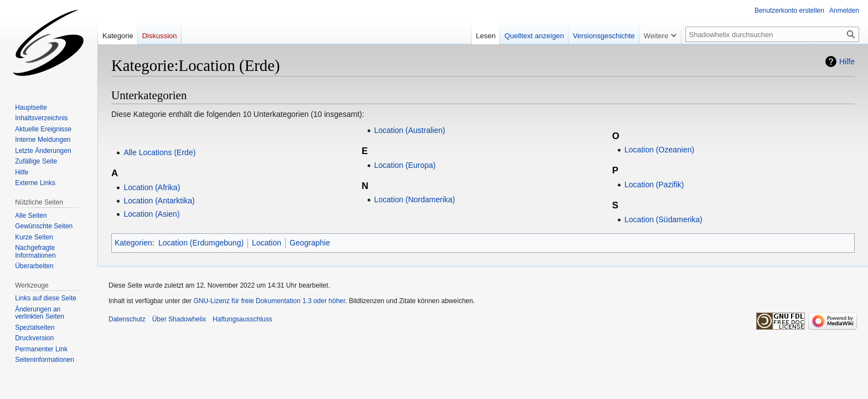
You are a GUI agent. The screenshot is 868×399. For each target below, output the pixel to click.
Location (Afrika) (152, 187)
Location (267, 243)
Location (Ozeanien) (659, 150)
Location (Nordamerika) (415, 199)
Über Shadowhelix (179, 319)
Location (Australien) (410, 130)
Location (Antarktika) (159, 201)
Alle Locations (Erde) (159, 152)
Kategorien (133, 243)
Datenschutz (127, 319)
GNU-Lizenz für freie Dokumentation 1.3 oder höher (269, 301)
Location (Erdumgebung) (201, 243)
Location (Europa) (405, 165)
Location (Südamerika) (663, 219)
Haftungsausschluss (242, 319)
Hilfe (847, 62)
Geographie (310, 243)
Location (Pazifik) (654, 185)
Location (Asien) (151, 214)
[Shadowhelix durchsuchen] (772, 34)
